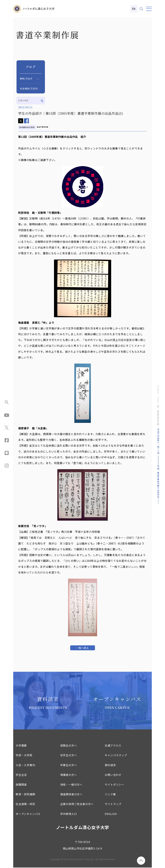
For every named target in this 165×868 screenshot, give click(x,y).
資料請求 (110, 765)
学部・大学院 (24, 756)
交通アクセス (113, 746)
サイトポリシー (114, 785)
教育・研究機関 (25, 795)
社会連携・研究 (25, 805)
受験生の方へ (69, 746)
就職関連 (21, 785)
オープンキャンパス (28, 814)
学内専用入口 (69, 814)
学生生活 (21, 775)
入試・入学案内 (25, 765)
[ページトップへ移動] (141, 861)
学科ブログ (26, 79)
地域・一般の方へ (71, 785)
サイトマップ (113, 805)
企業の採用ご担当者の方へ (77, 805)
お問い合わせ (113, 775)
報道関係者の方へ (71, 795)
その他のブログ (29, 88)
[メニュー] (149, 9)
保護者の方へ (69, 775)
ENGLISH (111, 814)
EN (134, 9)
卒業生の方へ (69, 765)
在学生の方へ (69, 756)
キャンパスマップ (116, 756)
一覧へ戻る (83, 648)
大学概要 (21, 746)
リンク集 (110, 795)
